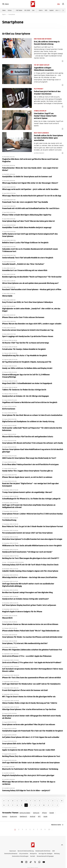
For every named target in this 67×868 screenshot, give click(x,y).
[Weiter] (63, 10)
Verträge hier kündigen (45, 854)
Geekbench (23, 816)
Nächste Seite (57, 825)
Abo (59, 4)
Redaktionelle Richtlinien (43, 851)
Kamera (5, 816)
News (4, 10)
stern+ (41, 10)
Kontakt (33, 856)
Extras (10, 10)
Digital (4, 14)
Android (33, 816)
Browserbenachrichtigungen (45, 856)
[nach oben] (62, 845)
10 (49, 829)
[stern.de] (33, 4)
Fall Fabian (19, 10)
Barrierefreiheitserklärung (26, 851)
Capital (51, 10)
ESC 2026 (27, 10)
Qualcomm (13, 816)
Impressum (13, 851)
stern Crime (59, 10)
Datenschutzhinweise (11, 854)
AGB (53, 851)
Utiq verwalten (24, 854)
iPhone (44, 813)
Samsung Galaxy (25, 813)
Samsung (36, 813)
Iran (33, 10)
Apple (45, 816)
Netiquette (33, 854)
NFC (39, 816)
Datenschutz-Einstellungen (20, 856)
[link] (63, 4)
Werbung (57, 854)
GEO (46, 10)
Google (52, 813)
